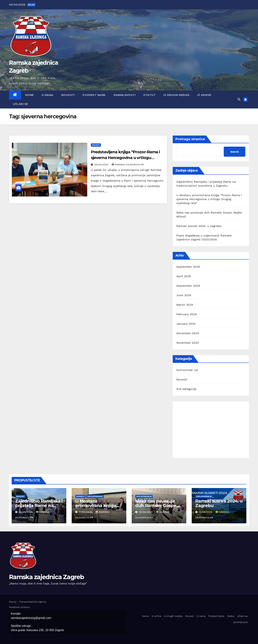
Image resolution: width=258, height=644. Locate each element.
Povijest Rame (94, 95)
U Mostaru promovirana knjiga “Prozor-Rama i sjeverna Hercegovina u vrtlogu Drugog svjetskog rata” (209, 199)
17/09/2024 (206, 512)
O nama (47, 95)
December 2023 (188, 333)
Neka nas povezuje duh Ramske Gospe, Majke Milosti (156, 506)
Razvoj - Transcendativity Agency (28, 602)
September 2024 (188, 286)
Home (29, 95)
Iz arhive (204, 95)
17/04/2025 (86, 512)
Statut (149, 95)
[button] (239, 99)
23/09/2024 (146, 512)
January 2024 (186, 324)
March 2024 (185, 305)
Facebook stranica (19, 607)
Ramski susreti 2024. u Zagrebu (199, 226)
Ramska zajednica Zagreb (46, 577)
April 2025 (184, 276)
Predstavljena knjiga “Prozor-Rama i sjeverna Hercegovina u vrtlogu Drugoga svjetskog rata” (125, 158)
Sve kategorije (186, 389)
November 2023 (187, 343)
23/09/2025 (26, 512)
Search (235, 152)
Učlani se (20, 104)
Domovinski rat (187, 370)
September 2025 (188, 267)
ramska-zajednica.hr (128, 165)
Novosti (68, 95)
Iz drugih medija (176, 95)
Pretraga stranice (190, 139)
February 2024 (187, 314)
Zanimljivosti (125, 95)
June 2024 (184, 295)
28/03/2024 (102, 165)
